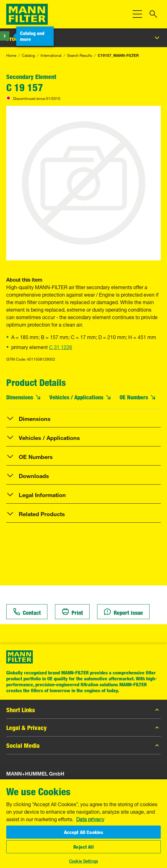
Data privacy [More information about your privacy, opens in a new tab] (90, 819)
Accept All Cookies (84, 832)
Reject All (83, 847)
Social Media (83, 745)
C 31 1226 (61, 347)
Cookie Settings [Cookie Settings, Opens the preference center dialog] (83, 861)
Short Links (83, 710)
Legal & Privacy (83, 727)
